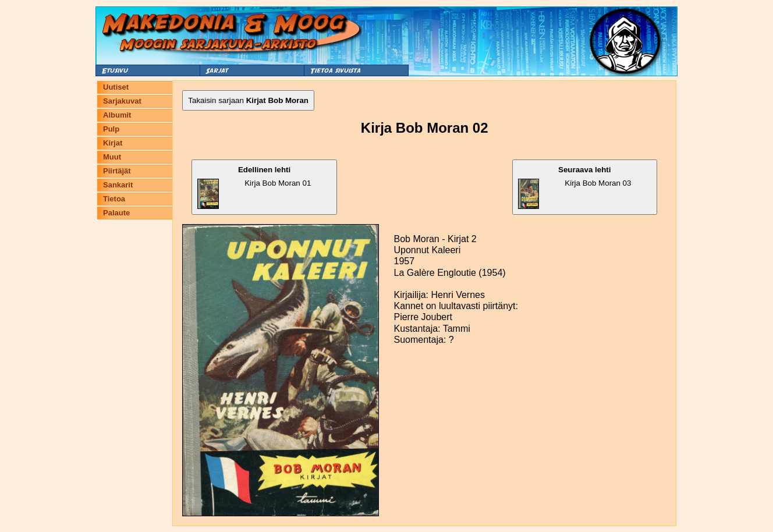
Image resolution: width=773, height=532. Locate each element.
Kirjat (113, 143)
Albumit (117, 115)
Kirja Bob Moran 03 (575, 187)
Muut (112, 157)
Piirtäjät (117, 171)
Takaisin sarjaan (248, 100)
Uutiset (116, 87)
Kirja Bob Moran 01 (254, 187)
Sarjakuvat (122, 101)
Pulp (111, 129)
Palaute (116, 213)
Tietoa (114, 199)
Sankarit (118, 185)
